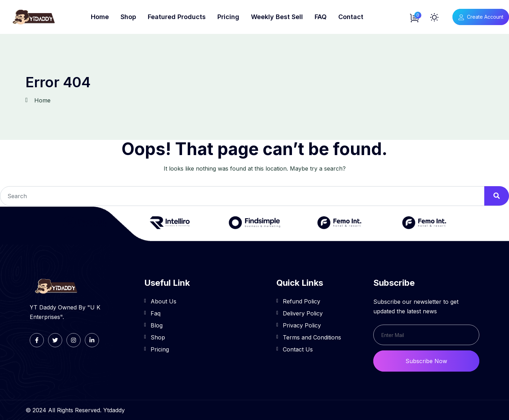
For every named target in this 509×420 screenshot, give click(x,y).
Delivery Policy (303, 313)
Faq (156, 313)
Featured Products (177, 17)
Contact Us (298, 349)
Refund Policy (302, 301)
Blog (157, 325)
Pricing (228, 17)
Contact (351, 17)
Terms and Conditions (312, 337)
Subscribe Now (426, 361)
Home (100, 17)
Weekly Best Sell (277, 17)
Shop (128, 17)
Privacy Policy (302, 325)
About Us (163, 301)
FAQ (321, 17)
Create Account (481, 17)
